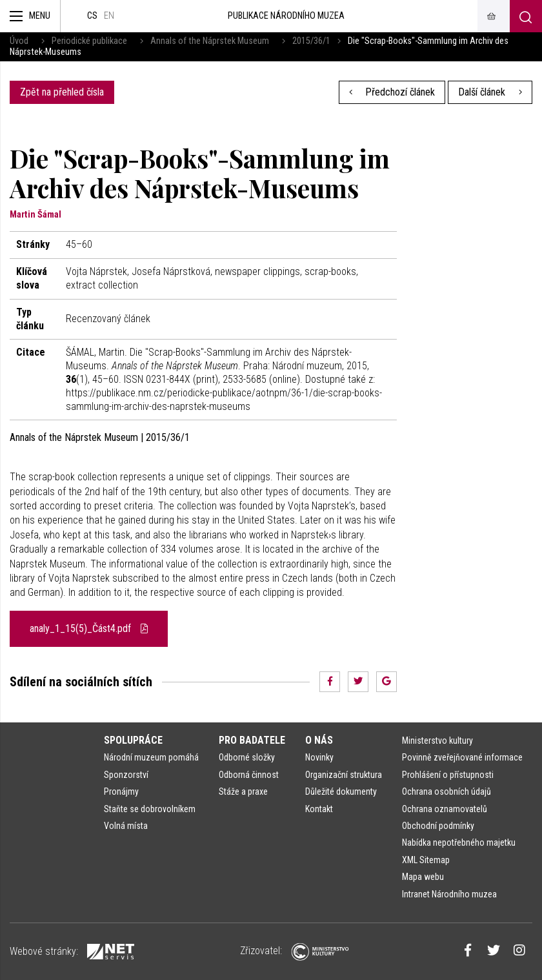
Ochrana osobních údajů (447, 791)
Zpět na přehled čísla (62, 92)
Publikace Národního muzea (286, 16)
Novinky (319, 757)
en (109, 16)
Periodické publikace (89, 41)
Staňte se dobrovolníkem (150, 809)
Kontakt (319, 809)
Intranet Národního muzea (449, 894)
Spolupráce (133, 740)
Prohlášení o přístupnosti (448, 775)
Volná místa (126, 826)
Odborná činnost (249, 775)
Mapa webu (423, 877)
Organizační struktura (344, 775)
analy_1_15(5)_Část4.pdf (89, 628)
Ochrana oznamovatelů (445, 809)
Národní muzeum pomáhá (151, 757)
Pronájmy (121, 791)
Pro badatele (252, 740)
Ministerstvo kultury (437, 740)
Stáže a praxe (243, 791)
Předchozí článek (392, 92)
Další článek (490, 92)
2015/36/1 (311, 41)
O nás (319, 740)
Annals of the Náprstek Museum (210, 41)
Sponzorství (126, 775)
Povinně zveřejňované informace (462, 757)
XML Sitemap (426, 860)
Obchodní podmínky (438, 826)
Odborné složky (247, 757)
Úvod (19, 41)
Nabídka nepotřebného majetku (459, 842)
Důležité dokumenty (341, 791)
